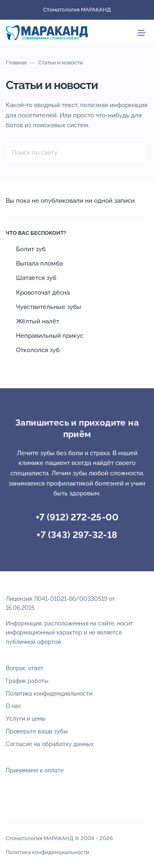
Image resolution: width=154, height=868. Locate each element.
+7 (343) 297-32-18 (77, 535)
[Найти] (138, 153)
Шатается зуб (36, 278)
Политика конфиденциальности (47, 852)
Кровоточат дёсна (43, 293)
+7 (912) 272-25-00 (77, 517)
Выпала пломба (39, 263)
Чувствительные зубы (49, 307)
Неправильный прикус (50, 336)
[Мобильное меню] (142, 33)
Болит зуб (31, 249)
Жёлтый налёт (38, 321)
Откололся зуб (38, 350)
